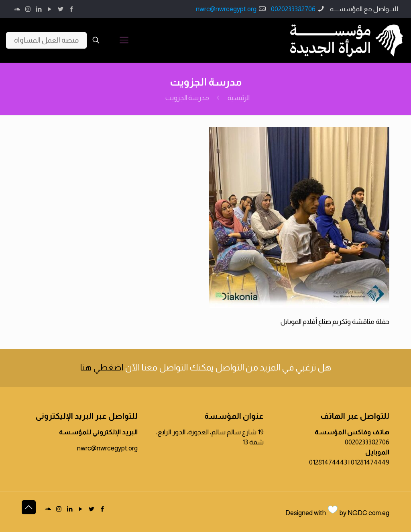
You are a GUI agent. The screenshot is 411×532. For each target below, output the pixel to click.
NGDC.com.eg (368, 513)
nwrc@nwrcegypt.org (226, 9)
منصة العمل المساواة (46, 40)
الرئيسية (239, 98)
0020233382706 (293, 9)
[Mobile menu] (124, 40)
